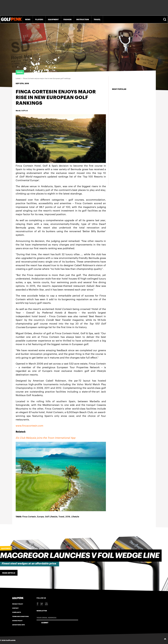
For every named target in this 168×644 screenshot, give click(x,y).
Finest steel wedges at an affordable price (29, 564)
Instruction (83, 19)
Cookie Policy (17, 621)
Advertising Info (19, 625)
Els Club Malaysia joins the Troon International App (46, 438)
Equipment (53, 19)
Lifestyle (75, 516)
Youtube (46, 604)
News (28, 19)
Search (165, 19)
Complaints (17, 612)
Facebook (38, 604)
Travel (97, 19)
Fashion (67, 19)
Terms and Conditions (20, 616)
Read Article (9, 573)
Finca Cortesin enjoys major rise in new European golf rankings (47, 78)
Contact (15, 608)
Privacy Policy (18, 604)
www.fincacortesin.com (29, 425)
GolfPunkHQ (11, 640)
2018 (68, 516)
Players (39, 19)
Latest (18, 78)
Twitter (42, 604)
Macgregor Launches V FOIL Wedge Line (80, 556)
